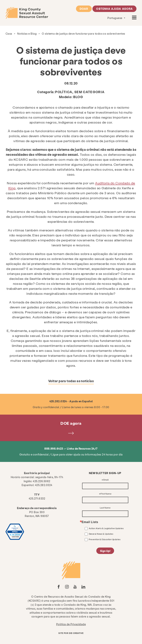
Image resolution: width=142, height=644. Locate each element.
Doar (84, 9)
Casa (9, 34)
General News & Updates (101, 534)
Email (106, 480)
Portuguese (115, 18)
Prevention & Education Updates (105, 539)
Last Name (105, 508)
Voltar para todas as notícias (71, 381)
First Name (106, 494)
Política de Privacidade (71, 624)
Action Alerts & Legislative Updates (106, 528)
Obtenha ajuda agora (114, 9)
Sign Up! (105, 551)
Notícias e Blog (27, 34)
